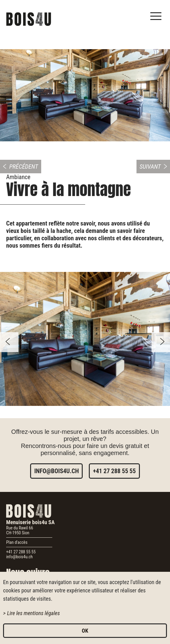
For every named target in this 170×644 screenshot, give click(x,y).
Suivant (150, 167)
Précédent (24, 167)
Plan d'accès (17, 542)
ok (85, 631)
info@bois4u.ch (56, 471)
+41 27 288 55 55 (114, 471)
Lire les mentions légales (34, 613)
